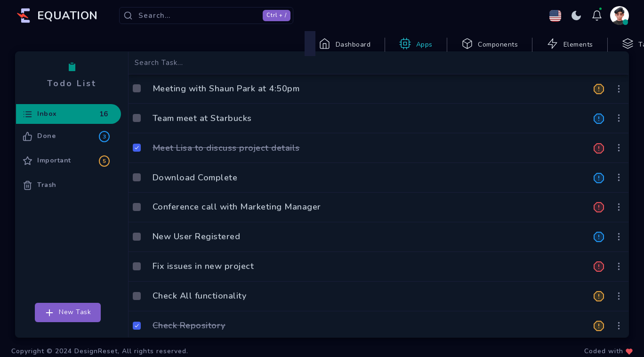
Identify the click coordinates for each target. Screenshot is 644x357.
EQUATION (68, 16)
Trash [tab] (40, 199)
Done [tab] (66, 151)
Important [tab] (66, 175)
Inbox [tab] (66, 129)
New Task (68, 327)
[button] (599, 102)
